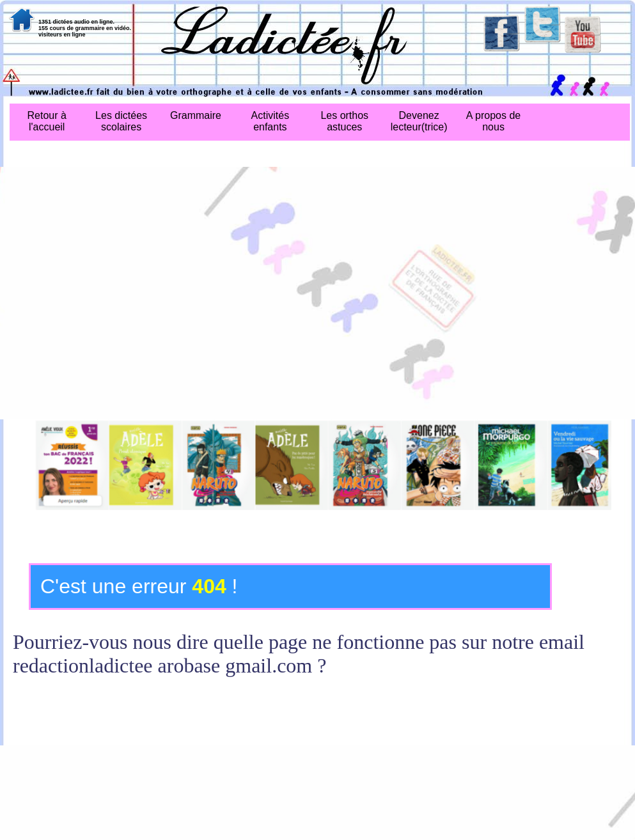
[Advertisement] (120, 293)
